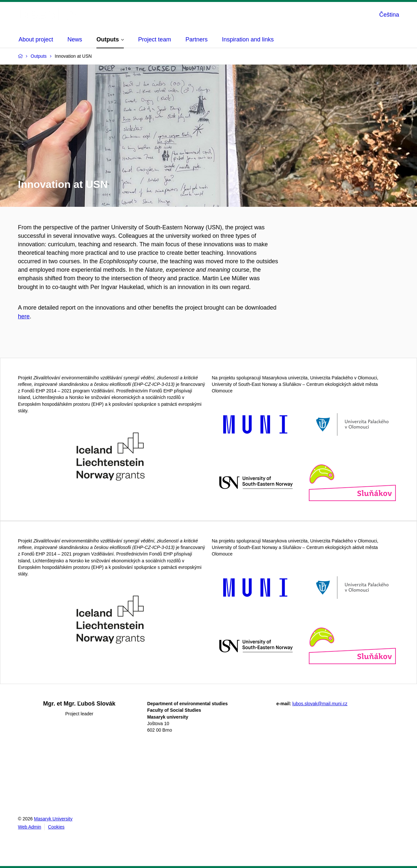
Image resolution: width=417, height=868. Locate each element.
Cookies (56, 827)
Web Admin (29, 827)
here (24, 316)
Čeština (389, 15)
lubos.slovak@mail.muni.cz (320, 704)
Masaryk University (53, 819)
